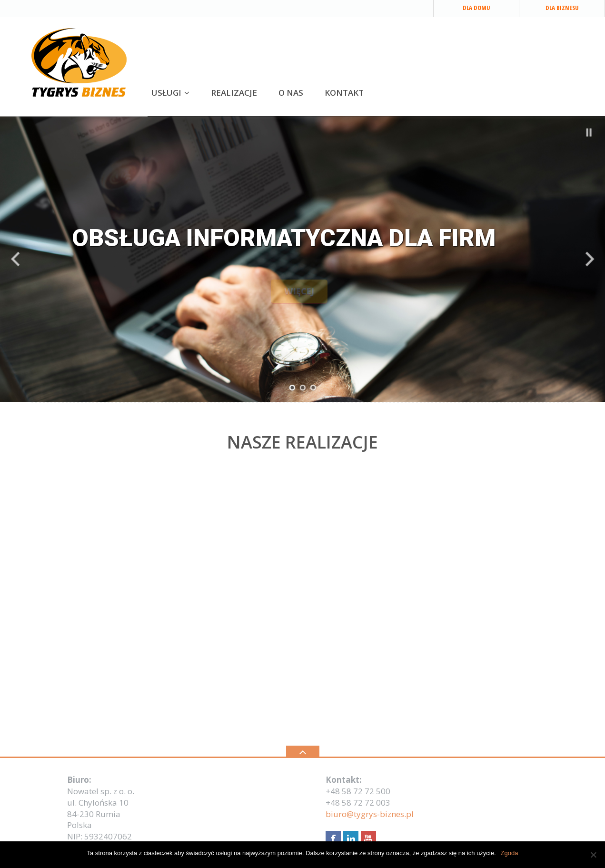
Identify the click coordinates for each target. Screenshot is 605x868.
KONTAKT (344, 93)
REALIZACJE (234, 93)
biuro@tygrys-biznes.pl (370, 814)
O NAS (291, 93)
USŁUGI (166, 93)
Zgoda (510, 853)
